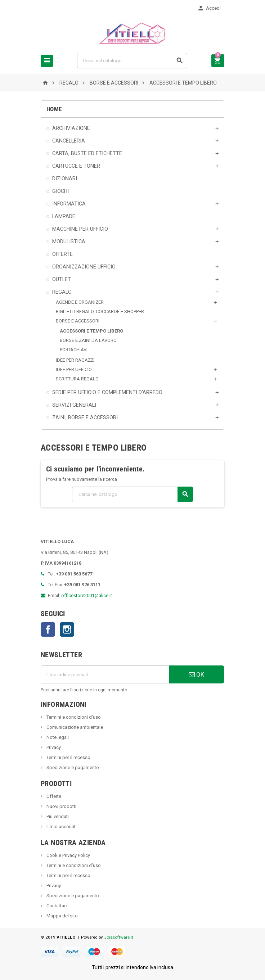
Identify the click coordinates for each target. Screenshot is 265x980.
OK (196, 674)
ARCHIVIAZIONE (71, 128)
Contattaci (57, 906)
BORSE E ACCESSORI (78, 321)
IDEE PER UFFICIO (74, 369)
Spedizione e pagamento (72, 767)
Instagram (67, 629)
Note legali (57, 737)
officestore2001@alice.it (87, 595)
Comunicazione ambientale (74, 727)
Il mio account (60, 827)
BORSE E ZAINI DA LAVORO (88, 340)
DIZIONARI (65, 179)
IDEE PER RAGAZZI (75, 360)
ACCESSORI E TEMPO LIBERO (91, 331)
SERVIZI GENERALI (74, 405)
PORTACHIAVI (74, 350)
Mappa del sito (62, 916)
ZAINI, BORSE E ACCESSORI (85, 417)
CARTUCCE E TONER (76, 166)
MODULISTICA (69, 241)
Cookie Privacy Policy (68, 855)
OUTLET (62, 279)
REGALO (62, 292)
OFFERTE (62, 254)
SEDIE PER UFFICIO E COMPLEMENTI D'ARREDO (107, 392)
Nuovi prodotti (61, 806)
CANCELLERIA (69, 141)
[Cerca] (132, 61)
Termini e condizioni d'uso (73, 717)
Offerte (53, 796)
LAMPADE (64, 216)
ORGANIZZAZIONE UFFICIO (84, 267)
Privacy (53, 747)
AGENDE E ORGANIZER (80, 302)
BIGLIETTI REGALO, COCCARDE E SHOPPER (100, 311)
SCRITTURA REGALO (77, 379)
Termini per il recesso (68, 757)
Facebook (48, 629)
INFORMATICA (69, 204)
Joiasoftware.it (119, 937)
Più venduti (57, 816)
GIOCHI (60, 191)
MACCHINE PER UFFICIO (80, 229)
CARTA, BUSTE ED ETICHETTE (87, 153)
